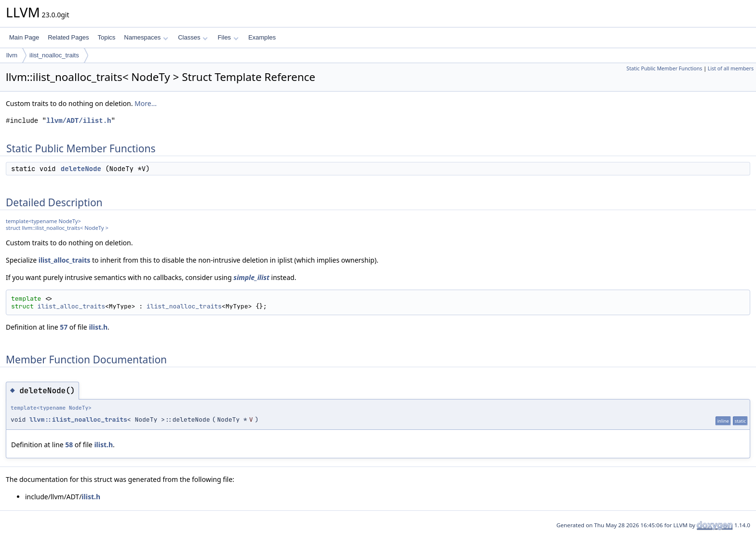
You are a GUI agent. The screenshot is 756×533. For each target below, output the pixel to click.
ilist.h (98, 327)
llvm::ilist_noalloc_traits (78, 420)
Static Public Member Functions (664, 68)
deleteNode (81, 169)
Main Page (24, 37)
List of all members (731, 68)
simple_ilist (251, 277)
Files (228, 37)
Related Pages (68, 37)
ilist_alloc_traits (65, 260)
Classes (193, 37)
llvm (12, 55)
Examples (262, 37)
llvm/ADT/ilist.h (79, 121)
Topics (106, 37)
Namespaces (146, 37)
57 (64, 327)
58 (69, 445)
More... (146, 103)
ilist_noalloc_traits (54, 55)
